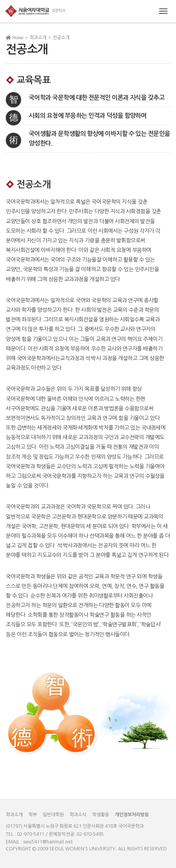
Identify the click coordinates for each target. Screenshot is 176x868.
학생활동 (101, 815)
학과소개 (14, 815)
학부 (33, 815)
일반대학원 (53, 815)
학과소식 (78, 815)
